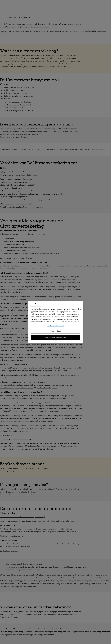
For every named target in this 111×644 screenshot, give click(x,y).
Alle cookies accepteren (55, 338)
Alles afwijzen (55, 331)
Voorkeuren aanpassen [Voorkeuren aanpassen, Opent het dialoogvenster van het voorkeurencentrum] (56, 326)
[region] (56, 322)
